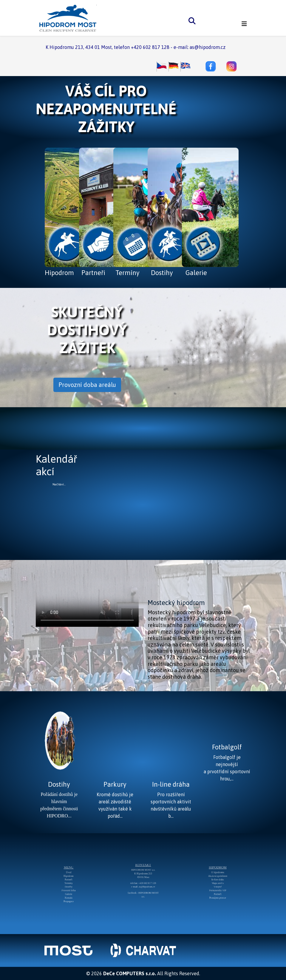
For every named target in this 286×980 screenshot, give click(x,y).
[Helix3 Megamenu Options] (244, 24)
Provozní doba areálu (87, 385)
